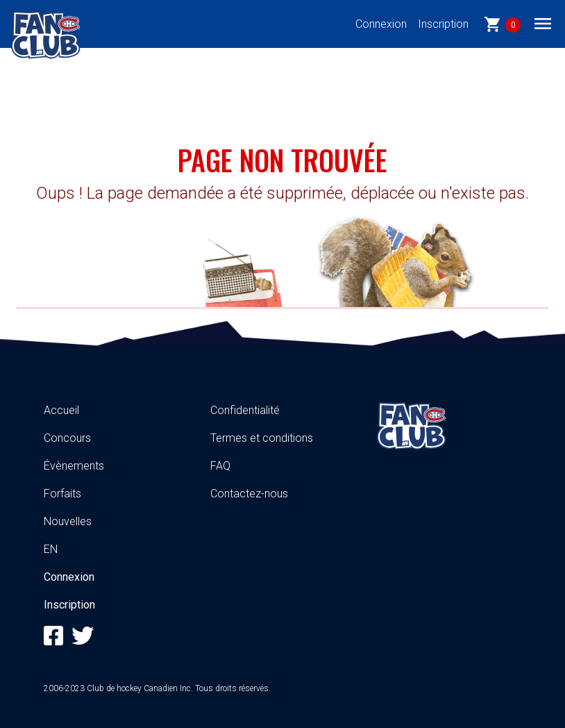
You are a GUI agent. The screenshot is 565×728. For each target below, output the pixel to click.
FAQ (220, 466)
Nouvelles (68, 521)
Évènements (74, 466)
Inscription (443, 24)
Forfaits (62, 494)
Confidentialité (245, 410)
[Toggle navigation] (543, 23)
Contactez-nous (249, 494)
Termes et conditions (262, 438)
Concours (67, 438)
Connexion (381, 24)
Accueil (61, 410)
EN (51, 549)
